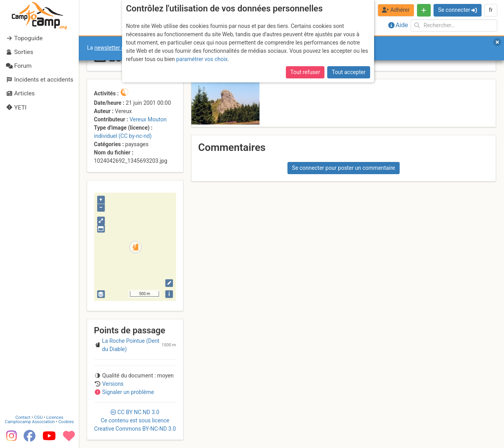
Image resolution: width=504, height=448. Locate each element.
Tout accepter (349, 72)
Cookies (66, 422)
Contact (23, 417)
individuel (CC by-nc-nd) (123, 136)
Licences (55, 417)
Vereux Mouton (148, 119)
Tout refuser (305, 72)
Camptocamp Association (30, 422)
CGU (39, 417)
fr (491, 10)
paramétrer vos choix (202, 59)
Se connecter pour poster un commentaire (344, 168)
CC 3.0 (135, 420)
